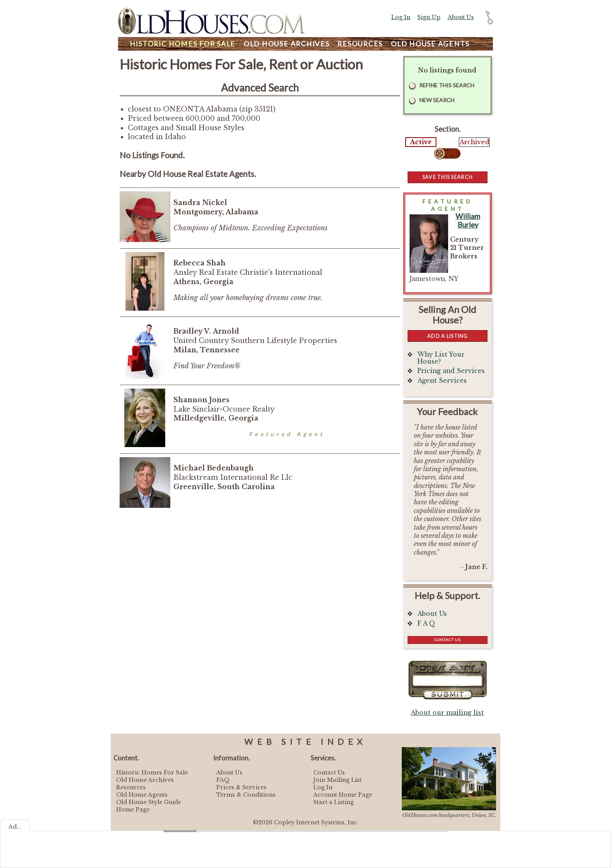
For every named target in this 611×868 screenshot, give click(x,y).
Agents (430, 44)
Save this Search (448, 177)
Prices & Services (241, 787)
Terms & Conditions (246, 795)
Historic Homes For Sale (152, 773)
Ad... (15, 827)
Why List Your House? (441, 358)
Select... (448, 154)
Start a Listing (334, 802)
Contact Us (447, 640)
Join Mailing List (337, 780)
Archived (474, 142)
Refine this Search (447, 85)
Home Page (133, 810)
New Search (437, 100)
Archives (287, 44)
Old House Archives (145, 780)
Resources (360, 44)
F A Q (426, 623)
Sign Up (429, 17)
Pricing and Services (451, 371)
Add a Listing (447, 336)
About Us (461, 17)
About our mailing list (447, 713)
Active (421, 142)
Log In (401, 17)
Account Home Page (343, 795)
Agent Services (442, 381)
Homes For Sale (183, 44)
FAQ (223, 780)
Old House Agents (142, 795)
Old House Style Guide (149, 802)
